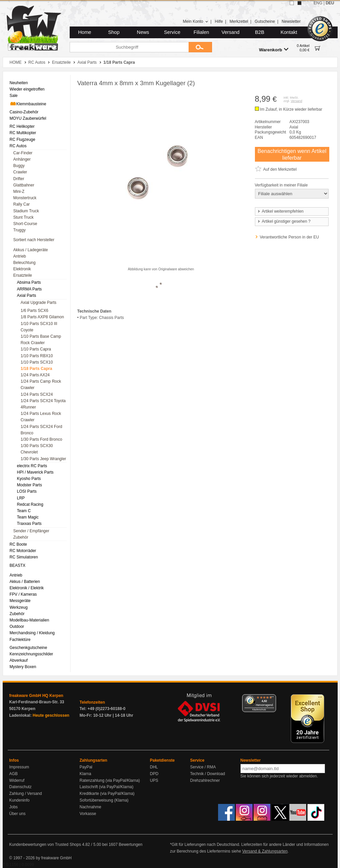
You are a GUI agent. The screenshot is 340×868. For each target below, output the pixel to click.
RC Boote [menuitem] (18, 544)
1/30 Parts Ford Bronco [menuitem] (42, 439)
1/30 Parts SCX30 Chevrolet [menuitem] (37, 449)
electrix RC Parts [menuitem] (32, 466)
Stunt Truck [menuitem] (24, 217)
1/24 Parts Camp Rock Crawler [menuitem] (41, 385)
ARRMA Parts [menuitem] (29, 289)
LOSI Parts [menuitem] (27, 491)
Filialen (201, 32)
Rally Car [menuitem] (22, 204)
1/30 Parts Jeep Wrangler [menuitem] (44, 459)
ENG (318, 3)
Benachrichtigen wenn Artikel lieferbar (292, 154)
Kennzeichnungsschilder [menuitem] (31, 654)
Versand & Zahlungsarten (265, 851)
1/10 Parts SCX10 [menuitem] (37, 362)
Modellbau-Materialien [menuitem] (29, 620)
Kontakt (289, 32)
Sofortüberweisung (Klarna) (104, 800)
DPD (154, 774)
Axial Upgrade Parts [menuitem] (39, 303)
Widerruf (17, 780)
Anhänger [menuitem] (22, 159)
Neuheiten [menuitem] (19, 83)
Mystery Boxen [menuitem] (23, 667)
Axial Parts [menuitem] (27, 295)
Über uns (18, 814)
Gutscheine (265, 21)
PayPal (86, 767)
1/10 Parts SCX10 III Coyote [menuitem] (39, 327)
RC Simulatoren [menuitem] (24, 557)
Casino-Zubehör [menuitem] (24, 112)
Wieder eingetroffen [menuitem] (27, 89)
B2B (260, 32)
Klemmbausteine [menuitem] (28, 104)
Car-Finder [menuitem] (23, 153)
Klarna (86, 774)
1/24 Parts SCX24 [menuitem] (37, 394)
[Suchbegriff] (129, 47)
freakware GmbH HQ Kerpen (36, 696)
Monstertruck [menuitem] (25, 198)
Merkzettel (239, 21)
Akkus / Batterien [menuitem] (25, 582)
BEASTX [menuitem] (18, 565)
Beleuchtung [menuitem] (25, 263)
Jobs (14, 807)
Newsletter (291, 21)
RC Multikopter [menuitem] (23, 133)
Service (172, 32)
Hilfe (219, 21)
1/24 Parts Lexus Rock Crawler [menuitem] (41, 417)
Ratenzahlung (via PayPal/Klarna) (110, 780)
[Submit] (200, 47)
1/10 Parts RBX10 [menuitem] (37, 356)
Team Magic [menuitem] (28, 517)
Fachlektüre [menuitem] (20, 640)
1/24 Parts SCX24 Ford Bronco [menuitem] (42, 430)
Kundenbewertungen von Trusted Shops (45, 845)
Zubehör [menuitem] (21, 537)
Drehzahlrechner (205, 780)
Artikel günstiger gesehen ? (284, 221)
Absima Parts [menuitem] (29, 282)
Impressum (19, 767)
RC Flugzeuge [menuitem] (23, 140)
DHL (154, 767)
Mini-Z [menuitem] (19, 192)
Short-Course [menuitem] (25, 224)
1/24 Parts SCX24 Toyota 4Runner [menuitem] (43, 404)
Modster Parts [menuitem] (30, 485)
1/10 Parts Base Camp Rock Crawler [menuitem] (41, 340)
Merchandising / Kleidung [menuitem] (32, 633)
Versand (230, 32)
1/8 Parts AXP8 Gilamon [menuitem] (42, 317)
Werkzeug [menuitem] (19, 607)
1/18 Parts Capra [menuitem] (37, 369)
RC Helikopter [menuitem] (22, 126)
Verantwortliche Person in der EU (290, 237)
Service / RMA (203, 767)
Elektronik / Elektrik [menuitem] (27, 588)
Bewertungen (130, 845)
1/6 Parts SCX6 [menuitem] (35, 311)
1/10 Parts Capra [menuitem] (36, 349)
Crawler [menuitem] (20, 172)
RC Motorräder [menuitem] (23, 551)
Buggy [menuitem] (19, 166)
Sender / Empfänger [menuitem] (31, 531)
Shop (114, 32)
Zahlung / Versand (26, 794)
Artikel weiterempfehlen (280, 211)
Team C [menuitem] (24, 511)
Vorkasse (88, 814)
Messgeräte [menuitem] (20, 601)
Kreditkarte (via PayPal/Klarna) (107, 794)
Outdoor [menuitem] (17, 627)
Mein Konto (196, 21)
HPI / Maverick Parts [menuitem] (35, 472)
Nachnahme (91, 807)
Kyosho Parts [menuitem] (29, 479)
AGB (14, 774)
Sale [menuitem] (14, 96)
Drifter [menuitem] (19, 179)
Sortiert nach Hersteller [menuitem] (34, 240)
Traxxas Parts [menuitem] (29, 524)
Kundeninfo (20, 800)
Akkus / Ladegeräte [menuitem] (31, 250)
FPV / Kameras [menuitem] (23, 594)
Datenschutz (21, 787)
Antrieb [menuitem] (20, 256)
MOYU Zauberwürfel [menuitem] (28, 118)
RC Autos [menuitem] (18, 146)
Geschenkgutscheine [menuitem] (28, 648)
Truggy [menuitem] (20, 230)
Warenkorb (274, 49)
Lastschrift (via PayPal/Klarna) (107, 787)
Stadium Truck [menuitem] (26, 211)
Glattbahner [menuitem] (24, 185)
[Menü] (272, 698)
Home (85, 32)
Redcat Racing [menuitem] (30, 504)
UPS (154, 780)
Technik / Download (208, 774)
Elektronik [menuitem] (22, 269)
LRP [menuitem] (21, 498)
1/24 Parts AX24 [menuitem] (35, 375)
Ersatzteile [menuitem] (23, 275)
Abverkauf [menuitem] (19, 660)
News (143, 32)
